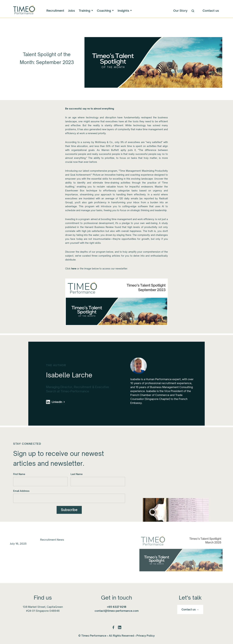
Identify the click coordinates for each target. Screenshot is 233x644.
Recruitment (55, 11)
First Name (19, 475)
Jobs (71, 11)
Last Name (77, 475)
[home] (24, 11)
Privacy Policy (146, 636)
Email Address (21, 491)
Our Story (180, 11)
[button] (86, 11)
